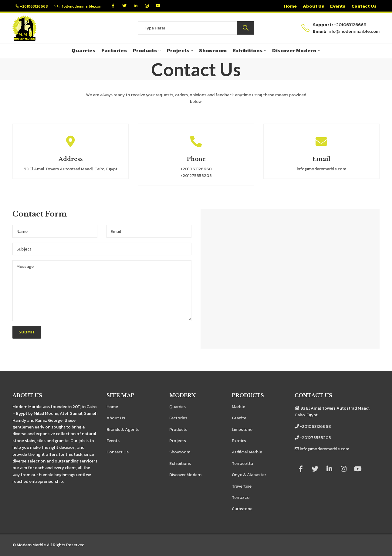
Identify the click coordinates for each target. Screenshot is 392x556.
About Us (116, 418)
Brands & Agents (123, 430)
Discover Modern (185, 475)
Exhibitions (180, 464)
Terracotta (242, 464)
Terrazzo (241, 498)
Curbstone (242, 509)
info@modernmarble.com (78, 6)
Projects (178, 441)
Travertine (242, 486)
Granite (239, 418)
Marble (238, 407)
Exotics (239, 441)
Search (245, 28)
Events (113, 441)
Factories (178, 418)
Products (178, 430)
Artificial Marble (247, 452)
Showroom (180, 452)
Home (112, 407)
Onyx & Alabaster (249, 475)
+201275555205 (315, 438)
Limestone (242, 430)
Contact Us (118, 452)
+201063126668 (32, 6)
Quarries (177, 407)
